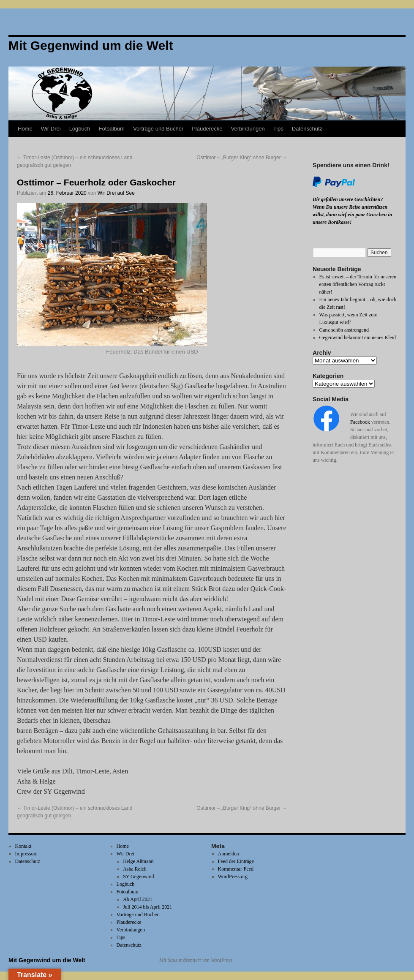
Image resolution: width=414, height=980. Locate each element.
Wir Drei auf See (116, 193)
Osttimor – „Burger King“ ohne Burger (242, 158)
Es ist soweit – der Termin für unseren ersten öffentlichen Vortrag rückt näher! (358, 284)
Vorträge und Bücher (158, 129)
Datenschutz (307, 129)
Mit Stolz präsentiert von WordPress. (196, 960)
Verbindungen (248, 129)
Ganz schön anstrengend (344, 330)
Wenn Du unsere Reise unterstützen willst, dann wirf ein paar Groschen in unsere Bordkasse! (352, 215)
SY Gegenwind (138, 877)
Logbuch (80, 129)
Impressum (26, 854)
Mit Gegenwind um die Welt (47, 960)
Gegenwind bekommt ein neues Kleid (358, 338)
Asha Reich (135, 869)
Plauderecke (207, 129)
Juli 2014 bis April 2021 (147, 907)
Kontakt (23, 846)
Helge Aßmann (138, 861)
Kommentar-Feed (236, 869)
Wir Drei (51, 129)
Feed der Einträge (236, 861)
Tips (278, 129)
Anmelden (229, 854)
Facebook (360, 422)
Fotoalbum (112, 129)
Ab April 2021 (138, 899)
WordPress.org (233, 877)
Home (25, 129)
